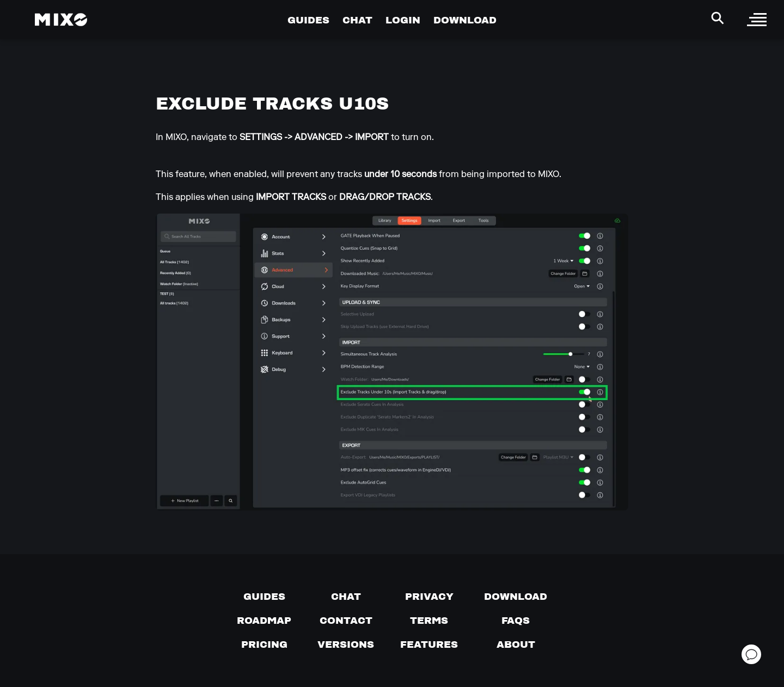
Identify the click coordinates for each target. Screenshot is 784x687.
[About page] (516, 645)
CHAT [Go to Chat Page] (357, 20)
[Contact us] (346, 621)
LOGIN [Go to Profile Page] (403, 20)
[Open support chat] (751, 654)
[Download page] (516, 597)
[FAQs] (516, 621)
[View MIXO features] (429, 645)
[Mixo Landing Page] (61, 20)
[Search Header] (718, 18)
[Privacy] (429, 597)
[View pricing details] (264, 645)
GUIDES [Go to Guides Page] (308, 20)
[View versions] (346, 645)
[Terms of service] (429, 621)
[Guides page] (264, 597)
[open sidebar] (757, 20)
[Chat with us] (346, 597)
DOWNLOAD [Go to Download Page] (465, 20)
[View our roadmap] (264, 621)
